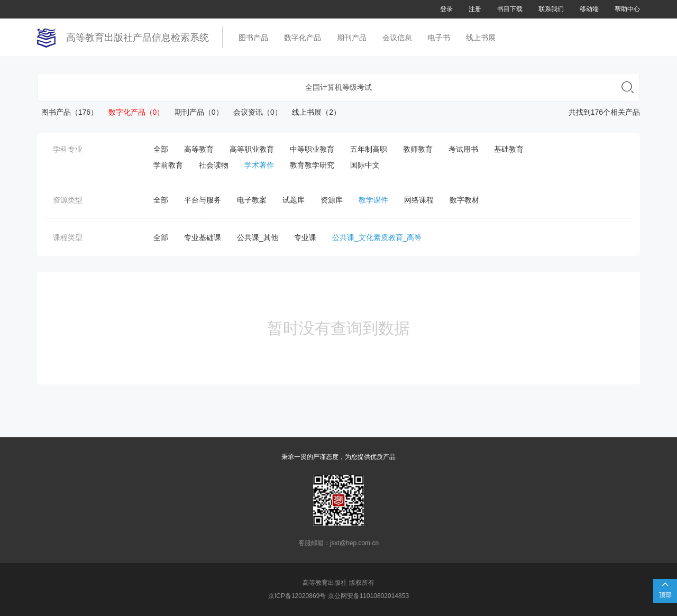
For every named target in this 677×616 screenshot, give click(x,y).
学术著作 (259, 165)
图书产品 (253, 38)
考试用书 (463, 149)
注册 (475, 9)
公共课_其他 (258, 237)
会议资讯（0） (254, 112)
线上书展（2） (312, 112)
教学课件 (373, 200)
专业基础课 (203, 237)
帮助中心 (627, 9)
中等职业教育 (312, 149)
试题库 (294, 200)
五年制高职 (369, 149)
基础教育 (509, 149)
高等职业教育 (252, 149)
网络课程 (419, 200)
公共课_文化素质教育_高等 (377, 237)
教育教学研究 (312, 165)
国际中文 (365, 165)
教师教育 (418, 149)
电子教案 (252, 200)
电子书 (439, 38)
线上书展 (481, 38)
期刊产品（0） (194, 112)
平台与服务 (203, 200)
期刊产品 (352, 38)
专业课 (305, 237)
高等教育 (199, 149)
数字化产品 (303, 38)
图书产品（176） (67, 112)
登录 (446, 9)
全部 (161, 149)
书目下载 (510, 9)
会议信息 (397, 38)
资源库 (332, 200)
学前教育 (168, 165)
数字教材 (464, 200)
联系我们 (551, 9)
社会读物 (214, 165)
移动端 (589, 9)
